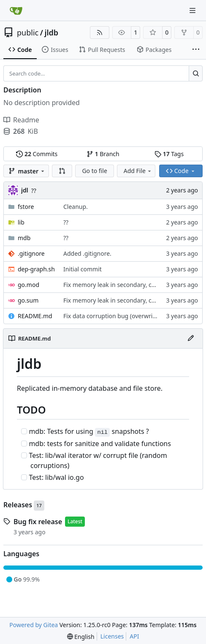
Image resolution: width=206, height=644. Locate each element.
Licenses (112, 636)
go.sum (28, 300)
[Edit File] (191, 338)
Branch (103, 154)
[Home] (16, 11)
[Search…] (196, 73)
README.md (35, 316)
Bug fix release (38, 522)
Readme (21, 120)
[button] (62, 171)
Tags (169, 154)
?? (34, 191)
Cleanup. (76, 207)
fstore (26, 207)
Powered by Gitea (34, 625)
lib (21, 222)
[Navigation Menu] (193, 10)
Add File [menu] (138, 171)
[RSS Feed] (100, 32)
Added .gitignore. (87, 253)
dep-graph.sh (36, 269)
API (134, 636)
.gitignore (31, 253)
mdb (24, 238)
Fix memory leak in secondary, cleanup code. (125, 285)
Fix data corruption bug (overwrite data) (119, 316)
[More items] (196, 50)
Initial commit (83, 269)
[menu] (81, 637)
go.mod (28, 285)
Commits (37, 154)
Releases (24, 506)
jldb (51, 32)
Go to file (94, 171)
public (28, 32)
